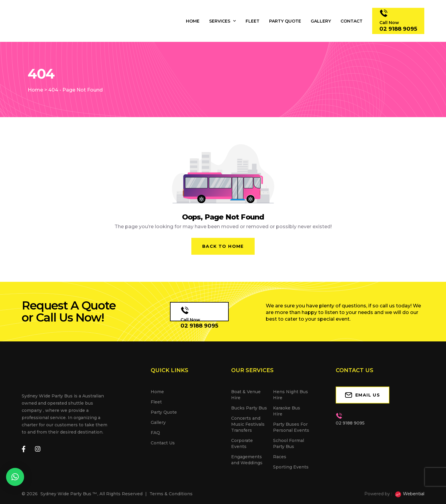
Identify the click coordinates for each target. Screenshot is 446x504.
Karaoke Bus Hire (287, 411)
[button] (15, 477)
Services (223, 21)
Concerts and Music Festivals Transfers (248, 424)
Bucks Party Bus (249, 408)
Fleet (253, 21)
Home (193, 21)
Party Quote (285, 21)
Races (280, 457)
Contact (352, 21)
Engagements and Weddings (247, 460)
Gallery (321, 21)
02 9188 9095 (199, 326)
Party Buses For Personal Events (291, 427)
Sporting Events (291, 467)
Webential (409, 494)
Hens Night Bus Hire (291, 395)
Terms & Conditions (171, 494)
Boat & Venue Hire (246, 395)
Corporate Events (242, 443)
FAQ (155, 433)
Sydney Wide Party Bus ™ (69, 494)
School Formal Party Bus (289, 443)
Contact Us (163, 443)
